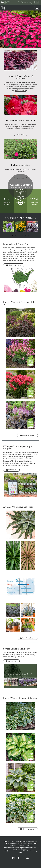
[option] (20, 227)
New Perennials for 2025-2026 (21, 120)
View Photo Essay (14, 265)
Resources (21, 843)
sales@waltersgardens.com (12, 851)
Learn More (21, 90)
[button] (19, 2)
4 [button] (22, 236)
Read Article (11, 470)
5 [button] (25, 236)
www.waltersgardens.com (11, 847)
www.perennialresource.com (28, 847)
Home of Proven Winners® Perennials (21, 77)
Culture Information (20, 165)
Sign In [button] (37, 2)
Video (35, 843)
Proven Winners (24, 842)
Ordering (7, 843)
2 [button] (16, 236)
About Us (7, 842)
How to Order (27, 2)
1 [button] (12, 236)
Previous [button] (2, 227)
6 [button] (29, 236)
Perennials (33, 842)
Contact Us (14, 842)
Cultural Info (29, 843)
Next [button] (39, 227)
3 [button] (19, 236)
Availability (13, 843)
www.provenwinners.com (20, 849)
